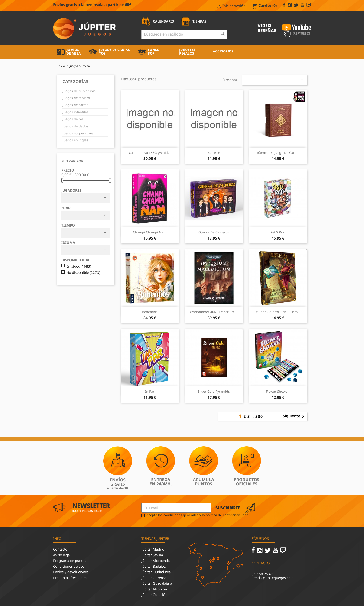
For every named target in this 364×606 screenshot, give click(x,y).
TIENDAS (194, 21)
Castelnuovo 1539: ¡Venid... (150, 153)
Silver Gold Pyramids (214, 391)
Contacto (60, 549)
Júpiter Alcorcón (154, 589)
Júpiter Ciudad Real (156, 572)
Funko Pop (154, 51)
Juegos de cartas (75, 105)
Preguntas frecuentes (70, 578)
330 (259, 416)
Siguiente (294, 416)
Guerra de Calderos (214, 232)
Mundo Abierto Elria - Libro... (278, 312)
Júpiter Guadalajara (157, 583)
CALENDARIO (158, 21)
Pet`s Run (278, 232)
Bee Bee (214, 153)
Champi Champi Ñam (150, 232)
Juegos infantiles (75, 112)
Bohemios (150, 312)
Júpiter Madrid (153, 549)
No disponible (83, 273)
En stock (79, 266)
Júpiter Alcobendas (156, 561)
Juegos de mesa (74, 51)
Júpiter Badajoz (153, 566)
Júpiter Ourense (154, 578)
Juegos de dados (75, 126)
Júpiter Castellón (154, 595)
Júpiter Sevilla (152, 555)
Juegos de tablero (76, 98)
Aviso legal (62, 555)
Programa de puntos (70, 561)
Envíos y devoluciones (71, 572)
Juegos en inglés (75, 140)
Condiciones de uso (69, 566)
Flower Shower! (278, 391)
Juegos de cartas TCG (114, 51)
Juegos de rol (73, 119)
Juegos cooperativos (78, 133)
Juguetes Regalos (187, 51)
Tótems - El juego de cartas (278, 153)
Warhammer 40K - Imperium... (214, 312)
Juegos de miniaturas (79, 91)
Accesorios (223, 51)
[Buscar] (184, 34)
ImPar (150, 391)
